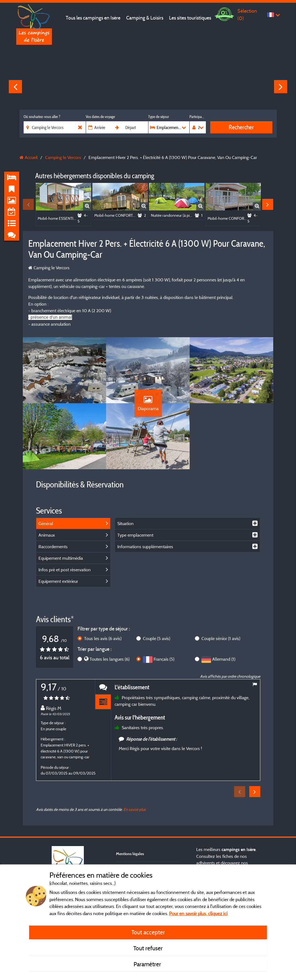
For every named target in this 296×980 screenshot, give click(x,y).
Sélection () (247, 14)
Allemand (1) (224, 659)
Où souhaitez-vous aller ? (42, 117)
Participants (197, 117)
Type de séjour (159, 117)
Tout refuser (148, 948)
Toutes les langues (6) (110, 659)
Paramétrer (148, 964)
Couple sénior (221, 638)
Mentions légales (130, 854)
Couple (157, 638)
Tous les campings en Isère (93, 18)
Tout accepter (148, 932)
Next (281, 87)
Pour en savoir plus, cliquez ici (198, 913)
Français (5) (164, 659)
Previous (15, 87)
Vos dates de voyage (100, 117)
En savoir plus (135, 809)
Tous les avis (103, 638)
